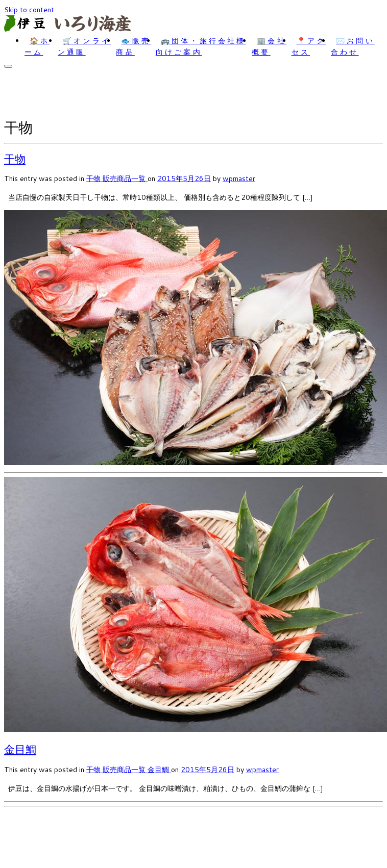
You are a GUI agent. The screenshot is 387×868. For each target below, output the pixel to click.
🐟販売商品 (133, 46)
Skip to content (29, 10)
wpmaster (239, 178)
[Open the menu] (8, 66)
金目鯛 (20, 749)
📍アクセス (309, 46)
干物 (15, 159)
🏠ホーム (37, 46)
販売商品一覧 (125, 178)
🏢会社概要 (269, 46)
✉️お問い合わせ (353, 46)
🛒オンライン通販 (84, 46)
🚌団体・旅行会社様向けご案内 (201, 46)
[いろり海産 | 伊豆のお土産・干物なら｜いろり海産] (68, 29)
